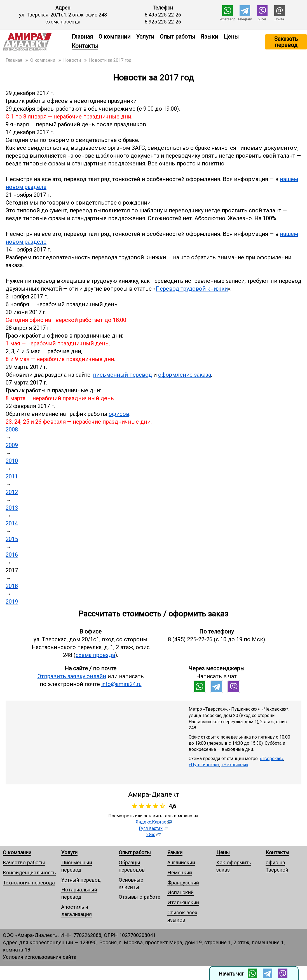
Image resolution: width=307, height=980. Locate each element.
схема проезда (63, 22)
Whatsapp (227, 19)
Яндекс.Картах (151, 822)
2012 (12, 492)
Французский (183, 883)
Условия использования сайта (40, 957)
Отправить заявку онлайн (72, 676)
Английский (181, 862)
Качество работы (24, 862)
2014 (12, 523)
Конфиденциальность (29, 873)
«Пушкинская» (204, 765)
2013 (12, 508)
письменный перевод (122, 375)
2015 (12, 539)
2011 (12, 476)
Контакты (85, 46)
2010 (12, 461)
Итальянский (183, 902)
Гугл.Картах (151, 828)
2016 (12, 555)
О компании (114, 37)
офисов (119, 414)
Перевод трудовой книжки (192, 289)
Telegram (245, 19)
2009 (12, 445)
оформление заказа (185, 375)
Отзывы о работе (140, 897)
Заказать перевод (286, 42)
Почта (279, 19)
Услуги (145, 37)
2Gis (151, 835)
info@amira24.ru (121, 684)
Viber (262, 19)
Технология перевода (29, 883)
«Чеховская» (235, 765)
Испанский (181, 892)
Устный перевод (81, 880)
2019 (12, 602)
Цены (231, 37)
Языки (209, 37)
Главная (82, 37)
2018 (12, 586)
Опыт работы (177, 37)
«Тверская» (272, 759)
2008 (12, 430)
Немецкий (180, 873)
